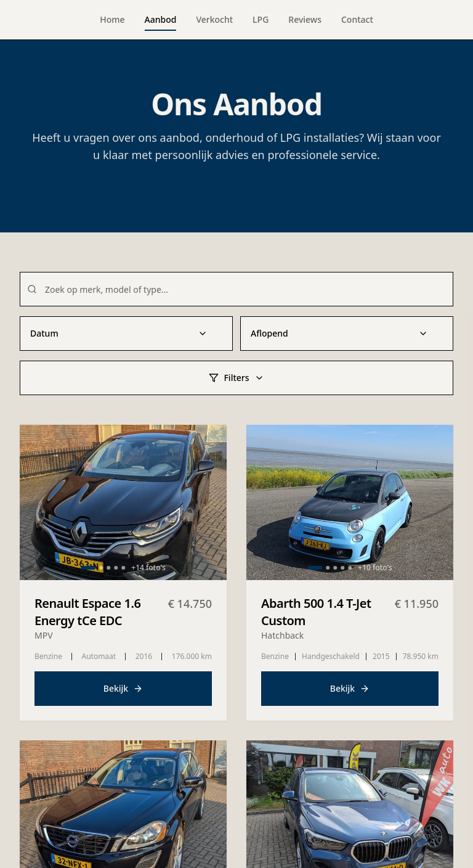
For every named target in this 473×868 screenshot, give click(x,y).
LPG (261, 19)
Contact (357, 19)
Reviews (305, 19)
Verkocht (214, 19)
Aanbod (161, 22)
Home (112, 19)
